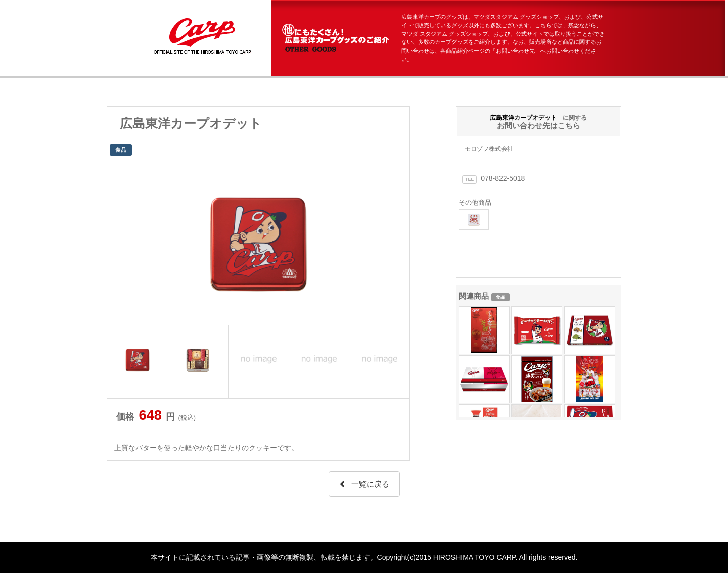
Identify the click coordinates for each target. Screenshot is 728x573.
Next (396, 242)
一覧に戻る (364, 484)
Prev (120, 242)
